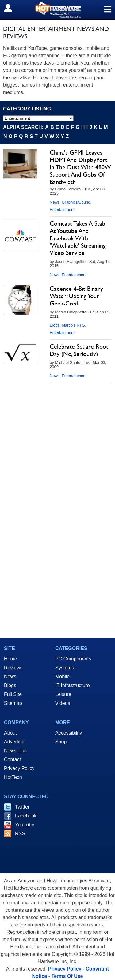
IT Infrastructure (73, 685)
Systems (65, 668)
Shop (61, 742)
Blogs (55, 325)
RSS (20, 834)
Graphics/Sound (76, 202)
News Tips (15, 751)
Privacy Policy (19, 768)
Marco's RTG (73, 325)
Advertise (14, 742)
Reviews (13, 668)
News (55, 202)
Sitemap (13, 703)
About (10, 733)
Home (11, 659)
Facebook (26, 816)
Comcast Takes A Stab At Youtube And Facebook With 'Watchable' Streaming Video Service (78, 238)
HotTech (13, 777)
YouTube (25, 825)
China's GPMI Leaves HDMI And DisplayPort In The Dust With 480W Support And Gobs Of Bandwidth (80, 167)
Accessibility (69, 733)
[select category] (38, 118)
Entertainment (62, 209)
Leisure (63, 694)
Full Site (13, 694)
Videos (63, 703)
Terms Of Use (67, 976)
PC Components (73, 659)
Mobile (62, 677)
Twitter (22, 807)
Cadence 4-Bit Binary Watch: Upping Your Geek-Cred (76, 296)
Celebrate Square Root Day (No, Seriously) (79, 350)
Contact (12, 759)
